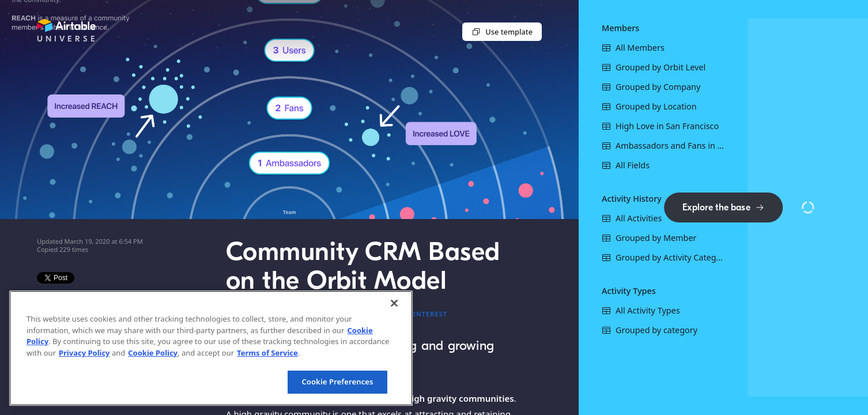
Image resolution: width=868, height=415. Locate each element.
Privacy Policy (84, 353)
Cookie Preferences (337, 382)
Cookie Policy (153, 353)
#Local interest (415, 314)
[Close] (394, 303)
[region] (211, 348)
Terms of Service (267, 353)
